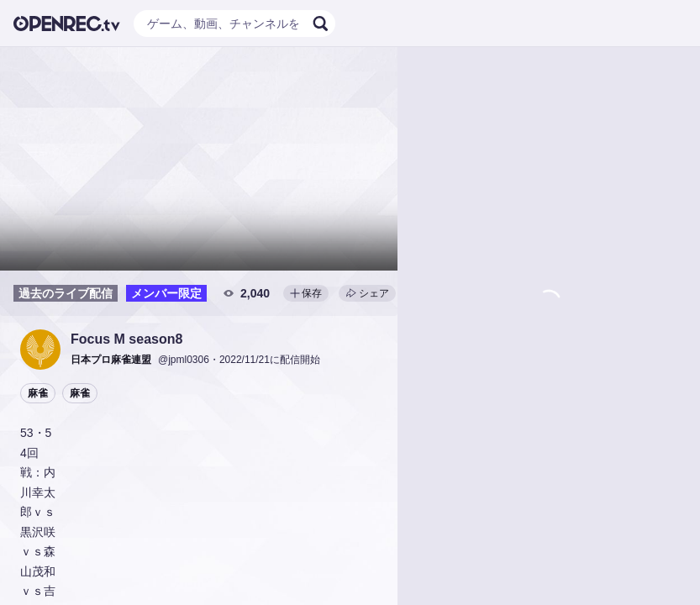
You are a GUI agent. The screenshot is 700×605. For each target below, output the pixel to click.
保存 (306, 293)
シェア (367, 293)
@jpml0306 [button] (184, 360)
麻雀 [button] (38, 393)
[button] (40, 350)
